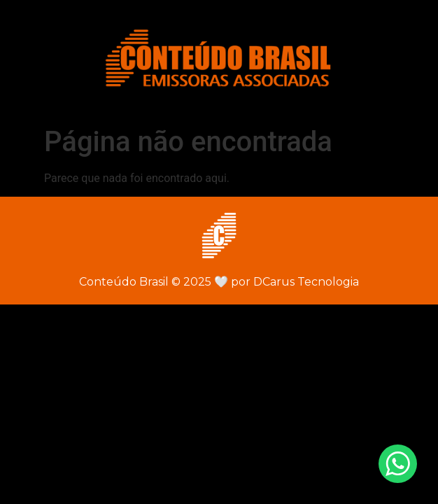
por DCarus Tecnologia (287, 282)
